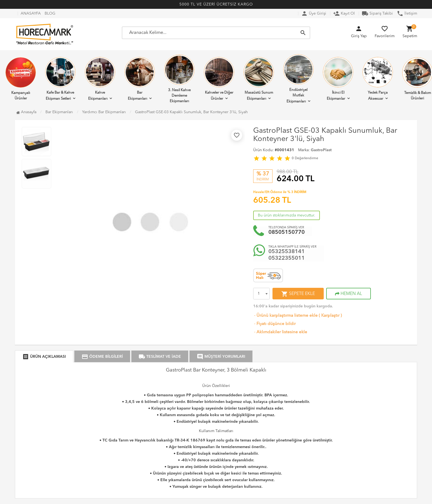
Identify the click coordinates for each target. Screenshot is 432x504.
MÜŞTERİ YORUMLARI (221, 357)
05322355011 (287, 258)
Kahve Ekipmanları (100, 79)
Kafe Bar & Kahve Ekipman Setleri (60, 79)
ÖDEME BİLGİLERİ (102, 357)
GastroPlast (321, 150)
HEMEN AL (349, 294)
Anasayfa (26, 112)
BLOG (50, 13)
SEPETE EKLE (298, 294)
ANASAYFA (31, 13)
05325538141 (287, 252)
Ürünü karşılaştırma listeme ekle (285, 316)
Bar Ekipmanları (140, 79)
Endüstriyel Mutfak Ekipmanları (298, 79)
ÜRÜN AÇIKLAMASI (44, 357)
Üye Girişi (314, 13)
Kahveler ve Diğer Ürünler (219, 79)
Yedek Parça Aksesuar (378, 79)
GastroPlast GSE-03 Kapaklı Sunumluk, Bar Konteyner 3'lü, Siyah (191, 112)
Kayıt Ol (344, 13)
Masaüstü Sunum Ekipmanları (259, 79)
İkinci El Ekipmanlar (338, 79)
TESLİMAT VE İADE (160, 357)
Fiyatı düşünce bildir (274, 324)
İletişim (407, 13)
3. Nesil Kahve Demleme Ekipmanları (179, 79)
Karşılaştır (330, 316)
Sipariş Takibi (377, 13)
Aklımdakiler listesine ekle (280, 332)
